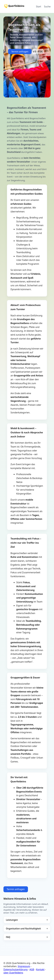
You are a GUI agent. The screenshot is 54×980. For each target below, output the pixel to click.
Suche (47, 7)
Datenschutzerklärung (15, 969)
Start (39, 7)
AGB (32, 969)
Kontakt (40, 969)
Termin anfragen (20, 51)
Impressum (24, 966)
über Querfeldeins (13, 973)
